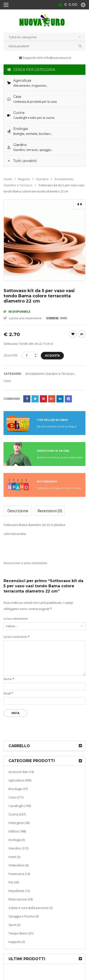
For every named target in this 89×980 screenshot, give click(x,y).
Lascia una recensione (25, 318)
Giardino (42, 179)
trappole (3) (17, 942)
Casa (7, 381)
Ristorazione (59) (21, 899)
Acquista (52, 356)
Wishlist (73, 334)
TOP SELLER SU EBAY (52, 420)
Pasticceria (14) (19, 874)
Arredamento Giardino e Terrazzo (50, 374)
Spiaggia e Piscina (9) (23, 916)
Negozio (24, 179)
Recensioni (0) (50, 511)
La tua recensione (17, 637)
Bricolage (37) (18, 789)
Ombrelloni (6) (19, 865)
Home (8, 179)
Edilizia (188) (17, 831)
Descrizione (18, 511)
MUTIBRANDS (47, 481)
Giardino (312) (19, 848)
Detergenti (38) (19, 823)
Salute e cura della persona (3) (30, 908)
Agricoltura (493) (20, 780)
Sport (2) (14, 925)
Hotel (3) (14, 857)
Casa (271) (16, 797)
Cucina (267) (17, 814)
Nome (9, 679)
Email (8, 693)
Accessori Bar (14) (21, 772)
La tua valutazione (16, 619)
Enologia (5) (17, 840)
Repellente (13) (19, 891)
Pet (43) (14, 882)
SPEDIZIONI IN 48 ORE (53, 451)
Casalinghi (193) (20, 806)
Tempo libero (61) (21, 933)
